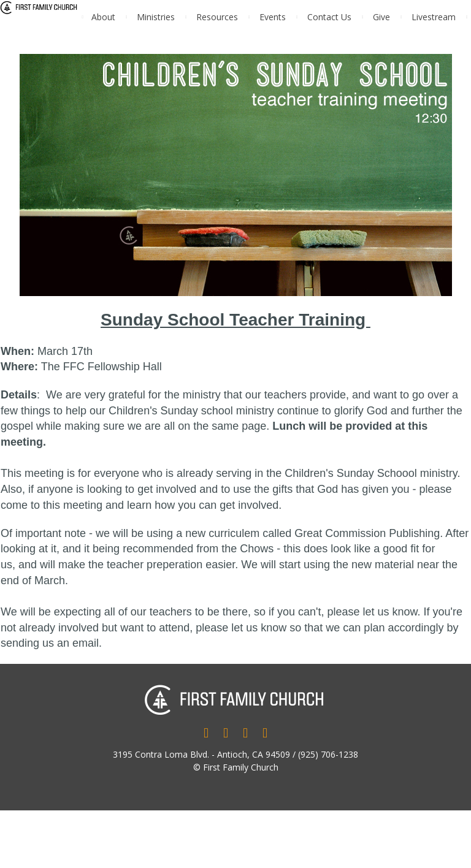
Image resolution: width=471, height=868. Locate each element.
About (103, 17)
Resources (217, 17)
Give (381, 17)
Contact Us (329, 17)
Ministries (156, 17)
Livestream (434, 17)
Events (273, 17)
